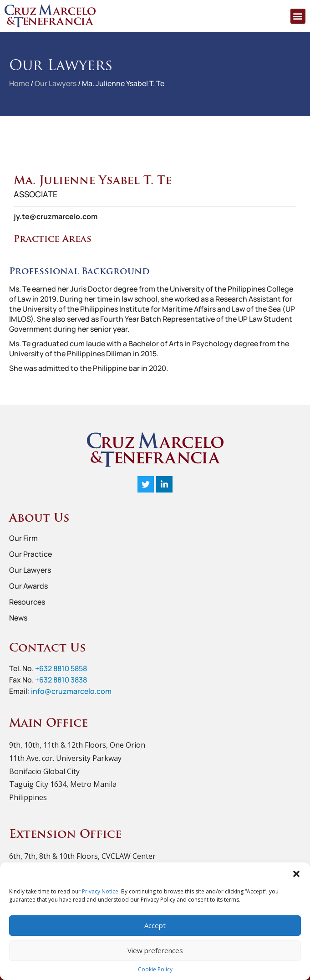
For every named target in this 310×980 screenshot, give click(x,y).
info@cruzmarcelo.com (71, 691)
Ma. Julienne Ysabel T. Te (123, 83)
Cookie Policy (155, 969)
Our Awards (28, 586)
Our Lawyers (56, 83)
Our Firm (23, 538)
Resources (27, 602)
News (18, 618)
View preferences (155, 950)
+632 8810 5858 (61, 668)
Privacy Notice (100, 891)
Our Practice (30, 554)
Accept (155, 925)
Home (19, 83)
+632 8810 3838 (61, 680)
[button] (296, 874)
